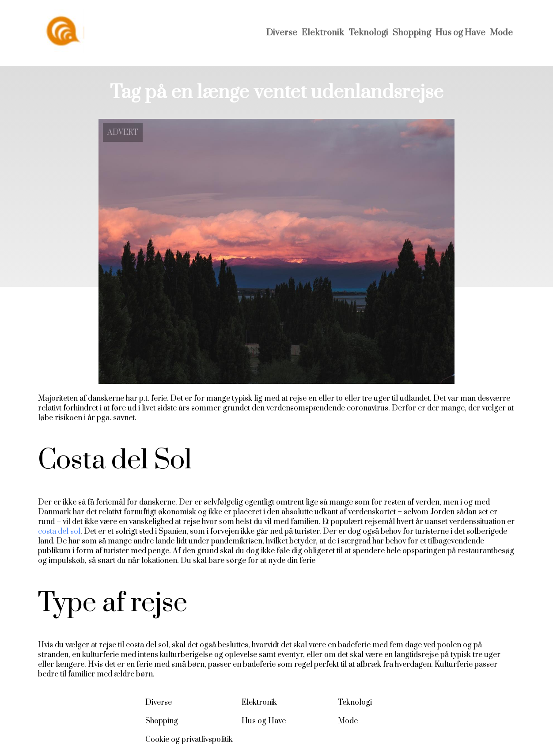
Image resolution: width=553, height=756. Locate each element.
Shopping (412, 33)
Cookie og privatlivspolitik (189, 740)
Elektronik (323, 33)
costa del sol (59, 532)
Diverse (282, 33)
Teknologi (368, 33)
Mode (501, 33)
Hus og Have (460, 33)
